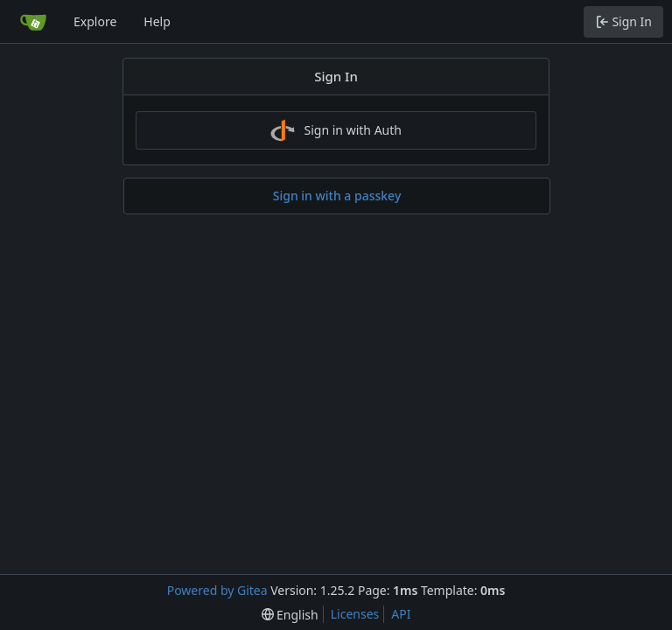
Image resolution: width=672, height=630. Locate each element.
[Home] (33, 22)
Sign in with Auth (336, 130)
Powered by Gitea (217, 590)
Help (157, 21)
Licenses (355, 614)
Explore (95, 21)
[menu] (290, 615)
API (401, 614)
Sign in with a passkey (337, 196)
